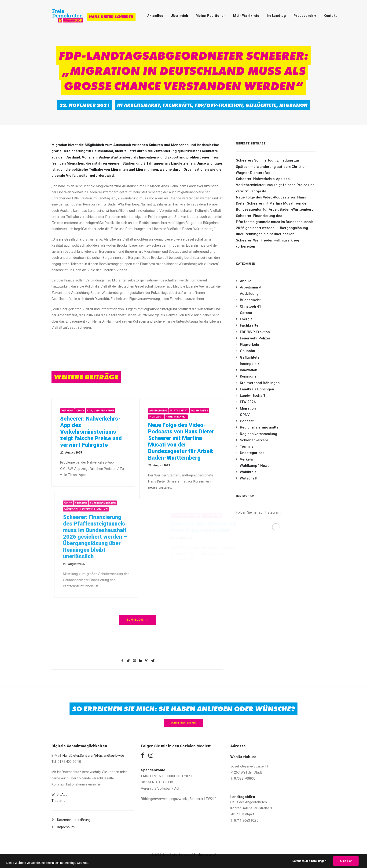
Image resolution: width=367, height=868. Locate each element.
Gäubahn (248, 351)
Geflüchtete (261, 105)
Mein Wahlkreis (246, 16)
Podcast (177, 417)
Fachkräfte (178, 105)
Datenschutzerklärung (74, 820)
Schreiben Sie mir (184, 723)
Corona (246, 313)
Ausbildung (179, 411)
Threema (58, 801)
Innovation (249, 370)
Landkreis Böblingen (257, 389)
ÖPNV (97, 411)
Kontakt (330, 16)
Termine (247, 447)
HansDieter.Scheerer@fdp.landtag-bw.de (93, 756)
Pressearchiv (305, 16)
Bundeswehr (250, 300)
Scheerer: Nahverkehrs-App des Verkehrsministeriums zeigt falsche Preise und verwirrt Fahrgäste (108, 432)
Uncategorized (252, 453)
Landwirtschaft (253, 396)
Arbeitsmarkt (142, 105)
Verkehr (84, 411)
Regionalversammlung (259, 434)
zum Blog (138, 620)
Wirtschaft (200, 411)
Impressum (66, 827)
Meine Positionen (211, 16)
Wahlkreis (248, 472)
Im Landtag (276, 16)
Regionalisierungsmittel (260, 427)
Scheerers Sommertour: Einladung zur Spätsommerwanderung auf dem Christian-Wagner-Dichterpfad (272, 167)
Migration (293, 105)
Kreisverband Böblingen (260, 383)
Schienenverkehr (254, 440)
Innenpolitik (250, 364)
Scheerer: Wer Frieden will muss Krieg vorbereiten (268, 243)
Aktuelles (155, 16)
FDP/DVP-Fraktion (219, 105)
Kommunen (249, 376)
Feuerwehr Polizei (255, 338)
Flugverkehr (250, 345)
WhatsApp (59, 795)
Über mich (179, 16)
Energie (246, 319)
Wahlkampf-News (255, 466)
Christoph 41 (251, 306)
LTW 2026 (248, 402)
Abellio (246, 281)
